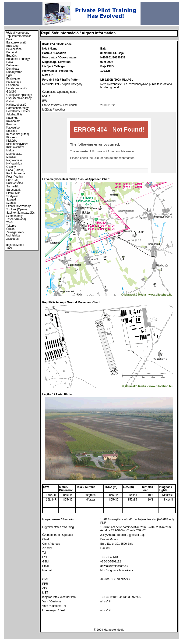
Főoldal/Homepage (17, 33)
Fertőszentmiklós (17, 88)
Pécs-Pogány (15, 177)
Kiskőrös (12, 141)
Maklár (11, 150)
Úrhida (10, 229)
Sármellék (12, 186)
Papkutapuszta (16, 173)
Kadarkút (12, 118)
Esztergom (13, 79)
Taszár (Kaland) (16, 219)
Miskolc (11, 157)
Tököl (10, 222)
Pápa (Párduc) (15, 170)
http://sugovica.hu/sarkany (117, 570)
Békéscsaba (14, 49)
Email (9, 248)
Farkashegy (14, 82)
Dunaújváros (14, 72)
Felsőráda (12, 85)
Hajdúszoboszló (16, 105)
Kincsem (12, 137)
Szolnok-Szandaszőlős (20, 213)
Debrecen (12, 65)
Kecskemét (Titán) (18, 134)
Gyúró (10, 101)
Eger (9, 75)
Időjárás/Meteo (15, 245)
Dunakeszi (13, 69)
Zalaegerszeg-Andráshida (15, 234)
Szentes (11, 203)
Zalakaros (12, 239)
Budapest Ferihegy (18, 59)
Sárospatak (13, 190)
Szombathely (14, 216)
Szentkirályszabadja (19, 206)
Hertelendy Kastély (18, 111)
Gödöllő (11, 92)
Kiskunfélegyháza (17, 144)
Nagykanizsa (14, 160)
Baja (9, 39)
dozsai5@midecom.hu (114, 566)
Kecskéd (12, 131)
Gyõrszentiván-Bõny (19, 98)
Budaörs (12, 56)
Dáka (10, 62)
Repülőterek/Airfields (19, 36)
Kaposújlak (13, 128)
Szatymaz (12, 196)
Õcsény (11, 167)
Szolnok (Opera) (16, 209)
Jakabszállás (14, 114)
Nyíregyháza (14, 164)
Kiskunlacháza (15, 147)
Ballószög (12, 46)
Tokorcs (11, 226)
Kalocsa (11, 124)
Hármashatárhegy (17, 108)
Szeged (11, 200)
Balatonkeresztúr (17, 43)
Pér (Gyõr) (13, 180)
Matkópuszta (14, 154)
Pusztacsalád (15, 183)
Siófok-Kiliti (13, 193)
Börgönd (12, 52)
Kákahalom (13, 121)
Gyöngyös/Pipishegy (19, 95)
